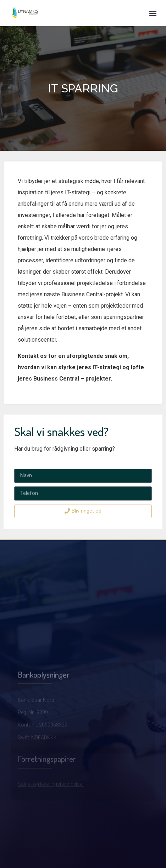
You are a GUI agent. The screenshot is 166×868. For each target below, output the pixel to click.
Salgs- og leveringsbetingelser (51, 796)
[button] (153, 13)
